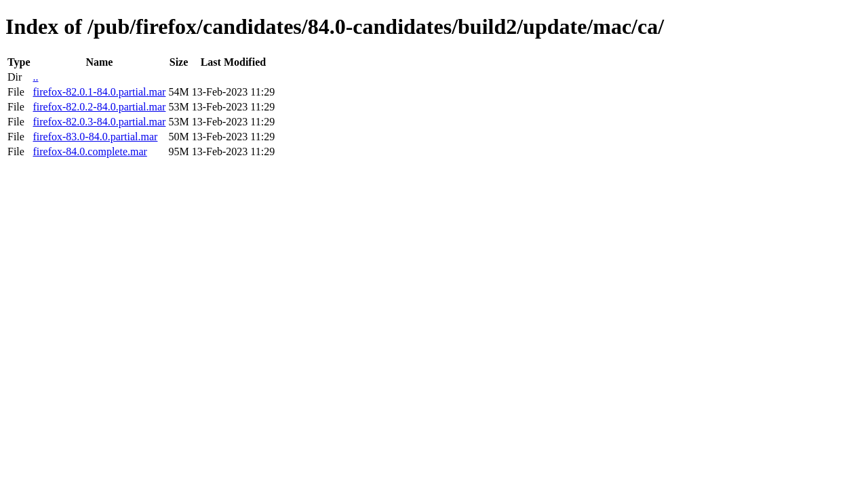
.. (35, 77)
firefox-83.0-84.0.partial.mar (95, 137)
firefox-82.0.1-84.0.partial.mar (99, 92)
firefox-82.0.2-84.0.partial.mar (99, 107)
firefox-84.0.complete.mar (90, 151)
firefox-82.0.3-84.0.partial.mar (99, 122)
